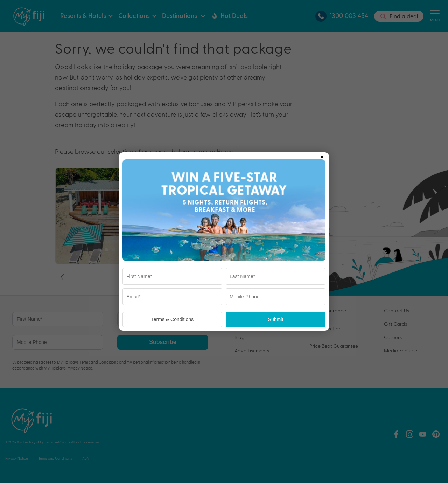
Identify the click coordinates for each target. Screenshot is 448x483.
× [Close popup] (322, 156)
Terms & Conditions (172, 319)
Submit (276, 319)
